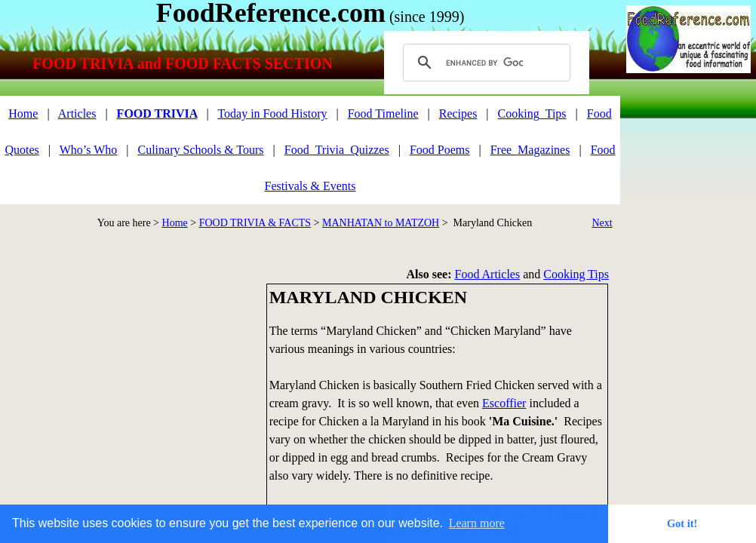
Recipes (458, 114)
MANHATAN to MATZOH (381, 223)
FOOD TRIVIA (157, 114)
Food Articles (488, 274)
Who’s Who (89, 150)
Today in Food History (272, 114)
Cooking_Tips (532, 114)
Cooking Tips (576, 274)
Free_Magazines (530, 150)
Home (175, 223)
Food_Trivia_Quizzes (337, 150)
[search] (484, 63)
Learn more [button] (477, 523)
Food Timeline (383, 114)
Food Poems (440, 150)
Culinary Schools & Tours (201, 150)
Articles (77, 114)
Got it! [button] (682, 523)
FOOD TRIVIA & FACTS (255, 223)
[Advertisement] (691, 165)
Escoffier (504, 403)
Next (602, 223)
